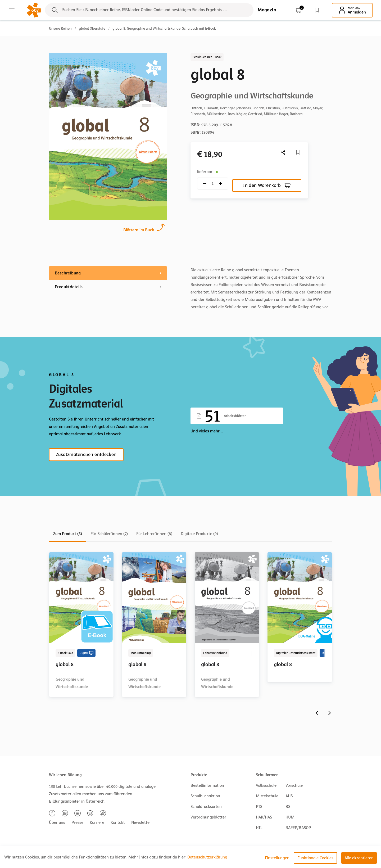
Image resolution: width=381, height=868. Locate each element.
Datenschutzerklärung (207, 857)
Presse (77, 822)
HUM (290, 817)
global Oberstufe (92, 28)
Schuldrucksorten (206, 807)
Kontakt (118, 822)
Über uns (57, 822)
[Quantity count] (213, 184)
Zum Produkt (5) (68, 534)
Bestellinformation (207, 785)
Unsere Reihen (60, 28)
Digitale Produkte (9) (199, 534)
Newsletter (141, 822)
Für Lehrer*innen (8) (154, 534)
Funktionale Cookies (315, 858)
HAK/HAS (264, 817)
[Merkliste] (298, 152)
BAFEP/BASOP (298, 828)
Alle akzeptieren (359, 858)
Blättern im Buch (139, 229)
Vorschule (294, 785)
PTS (259, 807)
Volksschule (266, 785)
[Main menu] (12, 10)
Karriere (97, 822)
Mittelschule (267, 796)
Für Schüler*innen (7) (109, 534)
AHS (289, 796)
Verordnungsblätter (208, 817)
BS (288, 807)
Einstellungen (277, 858)
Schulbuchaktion (205, 796)
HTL (259, 828)
